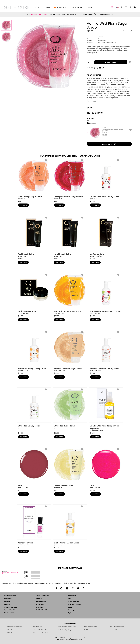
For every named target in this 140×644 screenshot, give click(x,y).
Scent (108, 108)
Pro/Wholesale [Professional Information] (77, 7)
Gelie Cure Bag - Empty (65, 630)
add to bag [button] (105, 62)
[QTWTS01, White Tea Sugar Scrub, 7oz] (70, 409)
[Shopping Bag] (135, 8)
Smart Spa (72, 610)
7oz (94, 39)
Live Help (7, 602)
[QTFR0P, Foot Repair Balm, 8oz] (34, 236)
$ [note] (104, 135)
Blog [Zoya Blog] (90, 7)
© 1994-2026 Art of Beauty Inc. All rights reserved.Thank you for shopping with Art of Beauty (70, 639)
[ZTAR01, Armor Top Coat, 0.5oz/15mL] (34, 525)
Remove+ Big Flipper (39, 14)
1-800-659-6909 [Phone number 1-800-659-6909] (42, 610)
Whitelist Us (40, 604)
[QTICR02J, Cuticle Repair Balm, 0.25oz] (34, 294)
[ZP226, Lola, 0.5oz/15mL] (106, 468)
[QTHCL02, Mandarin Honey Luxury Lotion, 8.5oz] (34, 351)
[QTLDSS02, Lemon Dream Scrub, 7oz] (70, 468)
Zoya (70, 599)
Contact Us (8, 599)
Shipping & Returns (11, 607)
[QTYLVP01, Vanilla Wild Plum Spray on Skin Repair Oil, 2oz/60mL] (106, 409)
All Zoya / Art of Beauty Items (41, 633)
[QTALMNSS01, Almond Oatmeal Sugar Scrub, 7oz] (70, 351)
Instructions (108, 113)
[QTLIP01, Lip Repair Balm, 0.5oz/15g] (106, 236)
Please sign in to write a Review (10, 573)
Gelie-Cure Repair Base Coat (67, 627)
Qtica (70, 607)
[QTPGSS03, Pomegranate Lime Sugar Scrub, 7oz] (70, 179)
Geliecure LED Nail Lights (40, 630)
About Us (39, 599)
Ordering (7, 604)
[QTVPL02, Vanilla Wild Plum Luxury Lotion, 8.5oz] (106, 179)
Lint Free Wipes (115, 630)
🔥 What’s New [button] (60, 7)
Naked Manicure (74, 602)
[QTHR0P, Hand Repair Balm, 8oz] (70, 236)
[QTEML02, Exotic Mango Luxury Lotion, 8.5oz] (70, 525)
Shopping (39, 607)
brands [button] (47, 7)
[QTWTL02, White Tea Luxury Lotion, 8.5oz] (34, 409)
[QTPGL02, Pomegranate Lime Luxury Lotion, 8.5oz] (106, 294)
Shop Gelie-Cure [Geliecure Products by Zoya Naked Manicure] (37, 627)
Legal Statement (42, 602)
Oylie (70, 613)
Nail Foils (10, 633)
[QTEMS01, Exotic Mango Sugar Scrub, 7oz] (34, 179)
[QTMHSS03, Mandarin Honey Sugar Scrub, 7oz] (70, 294)
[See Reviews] (124, 31)
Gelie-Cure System (74, 604)
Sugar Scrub (91, 101)
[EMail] (100, 68)
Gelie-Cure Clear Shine (117, 627)
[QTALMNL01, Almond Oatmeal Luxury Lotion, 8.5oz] (106, 351)
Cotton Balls (10, 630)
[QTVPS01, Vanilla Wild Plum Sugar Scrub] (109, 132)
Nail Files (87, 630)
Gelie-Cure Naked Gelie (91, 627)
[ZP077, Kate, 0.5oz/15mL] (34, 468)
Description (94, 75)
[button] (17, 7)
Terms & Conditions (11, 610)
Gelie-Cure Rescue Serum (14, 627)
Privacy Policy (9, 613)
